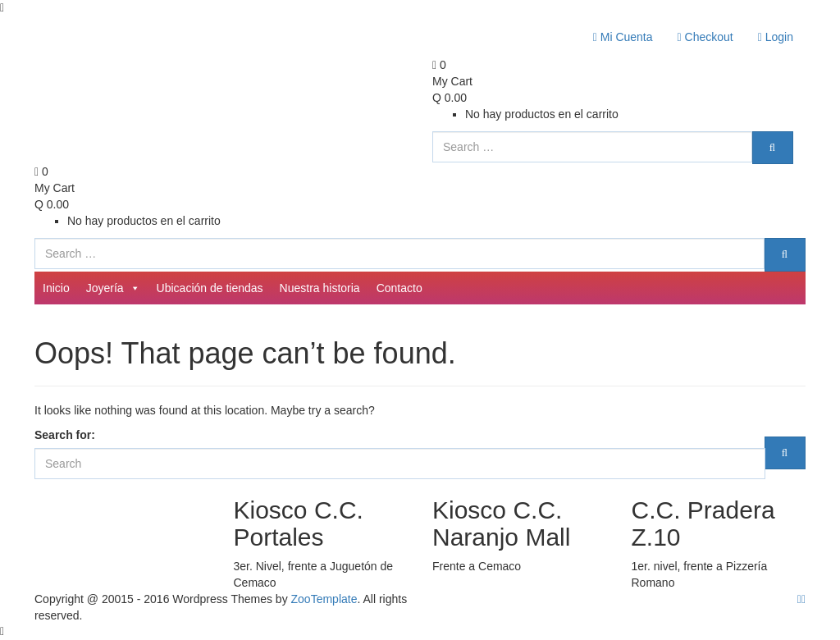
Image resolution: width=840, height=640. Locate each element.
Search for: (65, 435)
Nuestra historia (320, 288)
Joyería (113, 288)
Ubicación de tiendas (210, 288)
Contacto (399, 288)
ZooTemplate (324, 599)
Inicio (56, 288)
